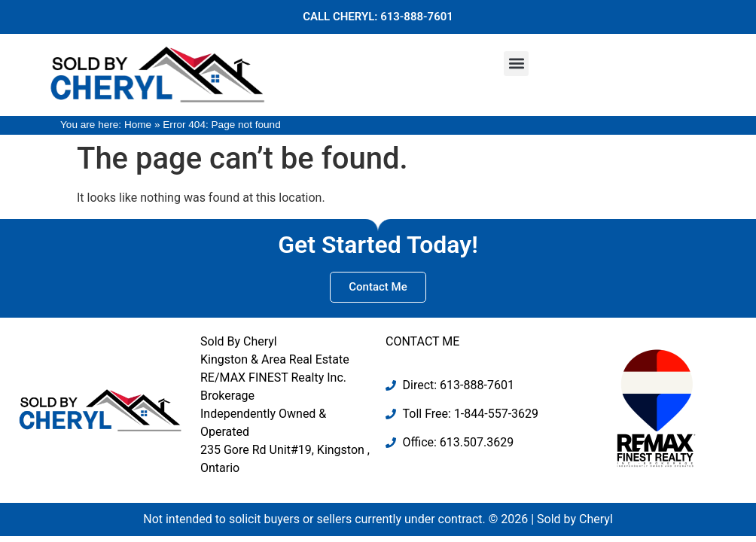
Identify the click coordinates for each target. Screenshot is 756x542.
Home (138, 125)
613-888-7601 (417, 17)
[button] (516, 64)
